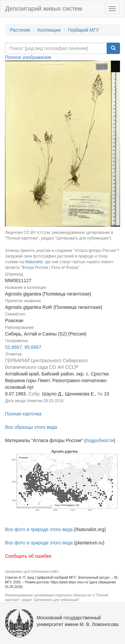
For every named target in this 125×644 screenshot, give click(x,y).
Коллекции (49, 30)
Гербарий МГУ (83, 30)
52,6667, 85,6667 (23, 347)
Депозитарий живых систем (44, 9)
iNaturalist (34, 262)
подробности (100, 440)
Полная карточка (23, 414)
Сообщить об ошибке (28, 556)
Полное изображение (28, 57)
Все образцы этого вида (31, 427)
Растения (20, 30)
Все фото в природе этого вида (39, 529)
